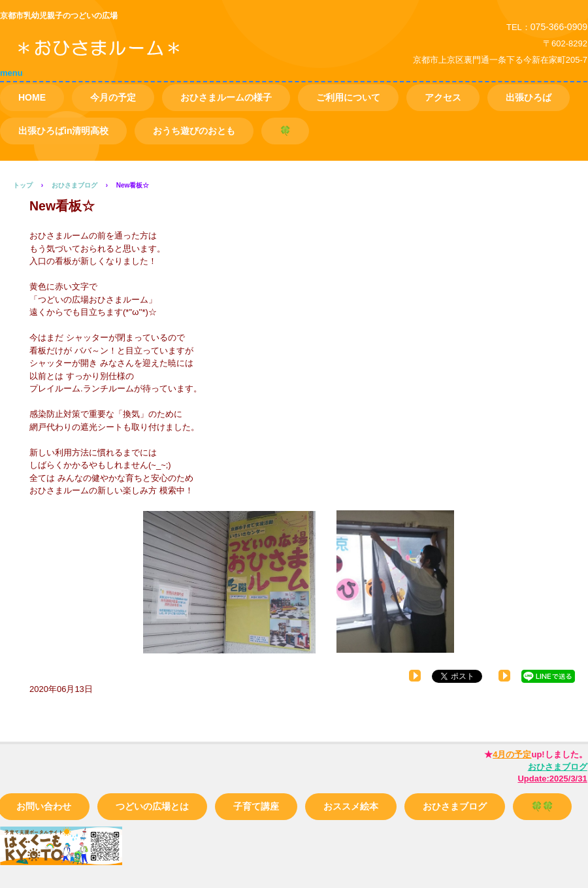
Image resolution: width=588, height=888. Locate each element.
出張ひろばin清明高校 (63, 131)
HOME (32, 97)
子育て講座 (256, 806)
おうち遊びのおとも (194, 131)
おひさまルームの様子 (226, 97)
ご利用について (348, 97)
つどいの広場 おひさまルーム (150, 58)
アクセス (443, 97)
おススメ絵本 (351, 806)
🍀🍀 (542, 806)
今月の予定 (113, 97)
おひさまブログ (455, 806)
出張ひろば (529, 97)
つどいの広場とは (152, 806)
